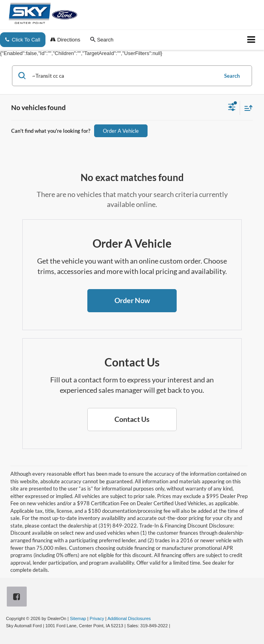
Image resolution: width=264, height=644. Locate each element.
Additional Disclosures (129, 618)
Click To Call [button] (23, 40)
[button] (132, 301)
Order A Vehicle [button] (121, 131)
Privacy (97, 618)
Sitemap (78, 618)
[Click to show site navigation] (251, 40)
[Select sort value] (246, 108)
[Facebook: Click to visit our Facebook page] (18, 597)
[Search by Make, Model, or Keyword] (124, 76)
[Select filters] (232, 108)
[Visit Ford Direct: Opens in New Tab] (174, 626)
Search (232, 76)
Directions (65, 40)
